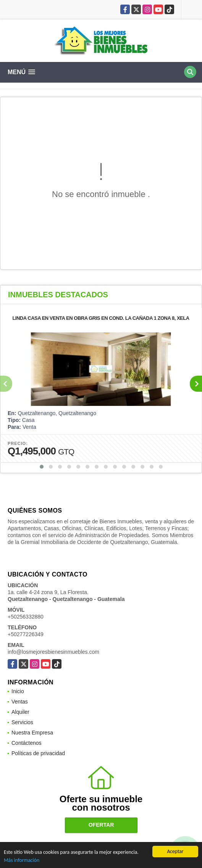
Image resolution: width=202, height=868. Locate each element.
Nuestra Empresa (32, 733)
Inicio (18, 691)
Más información (22, 861)
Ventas (20, 702)
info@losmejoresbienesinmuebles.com (53, 652)
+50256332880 (26, 617)
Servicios (22, 722)
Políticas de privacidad (38, 753)
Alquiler (20, 712)
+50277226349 (26, 634)
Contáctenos (27, 743)
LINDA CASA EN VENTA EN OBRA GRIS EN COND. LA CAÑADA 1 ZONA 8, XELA (101, 318)
